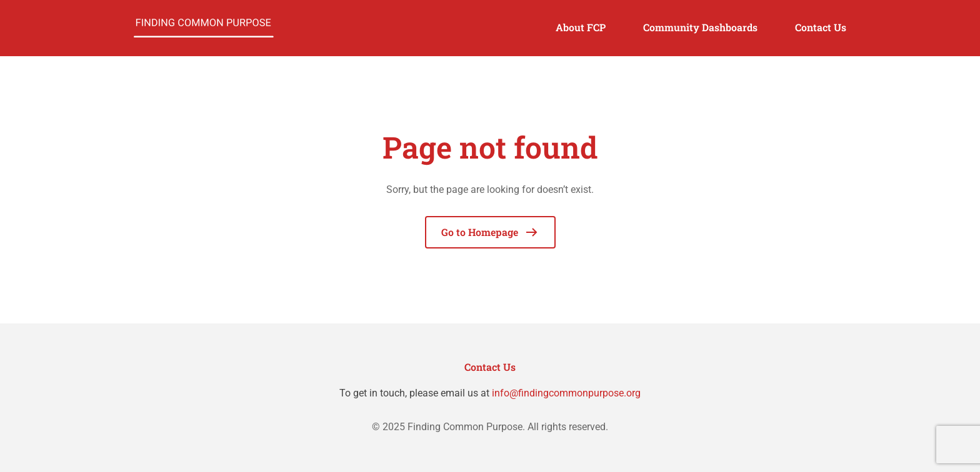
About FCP (581, 27)
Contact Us (821, 27)
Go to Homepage (490, 232)
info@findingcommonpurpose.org (566, 393)
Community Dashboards (700, 27)
